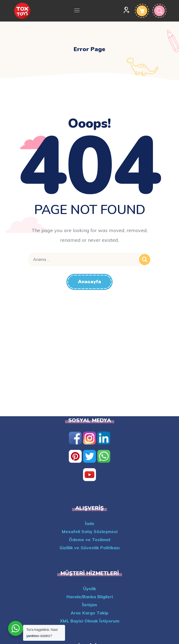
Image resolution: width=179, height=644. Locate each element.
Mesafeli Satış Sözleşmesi (90, 531)
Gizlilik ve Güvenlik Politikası (89, 548)
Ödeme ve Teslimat (90, 540)
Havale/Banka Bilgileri (90, 597)
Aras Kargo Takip (89, 613)
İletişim (89, 605)
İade (90, 523)
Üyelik (89, 589)
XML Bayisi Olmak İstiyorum (90, 621)
